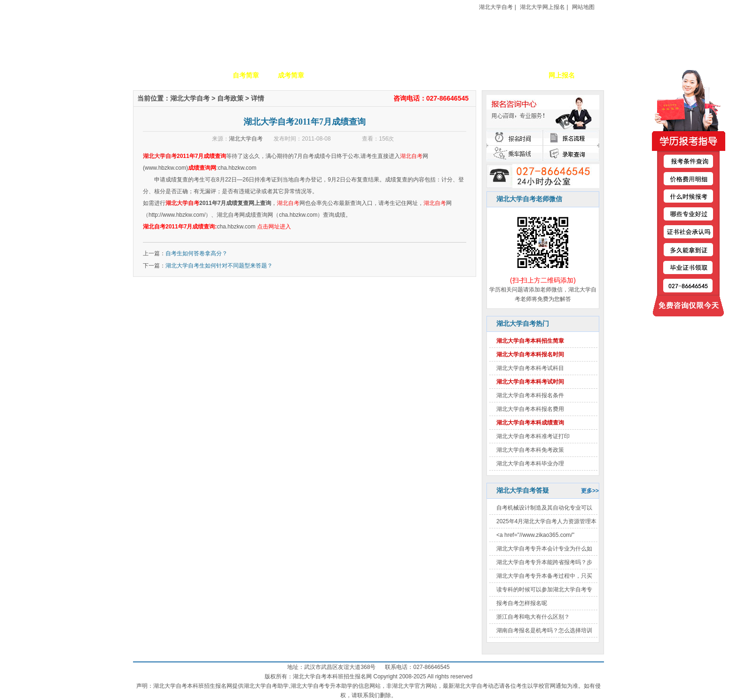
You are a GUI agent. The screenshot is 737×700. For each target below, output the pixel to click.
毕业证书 (517, 75)
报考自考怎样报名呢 (522, 603)
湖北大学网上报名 (542, 7)
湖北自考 (411, 156)
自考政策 (426, 75)
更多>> (590, 491)
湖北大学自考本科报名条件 (530, 395)
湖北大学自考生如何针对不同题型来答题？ (219, 266)
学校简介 (201, 75)
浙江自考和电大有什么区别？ (533, 617)
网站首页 (156, 75)
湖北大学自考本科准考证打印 (533, 436)
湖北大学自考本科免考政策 (530, 450)
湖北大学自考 (496, 7)
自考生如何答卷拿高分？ (196, 253)
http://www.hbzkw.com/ (177, 215)
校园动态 (381, 75)
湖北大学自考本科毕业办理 (530, 464)
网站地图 (583, 7)
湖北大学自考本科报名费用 (530, 409)
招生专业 (336, 75)
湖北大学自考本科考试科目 (530, 368)
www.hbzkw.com (165, 168)
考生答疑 (471, 75)
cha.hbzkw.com (237, 168)
